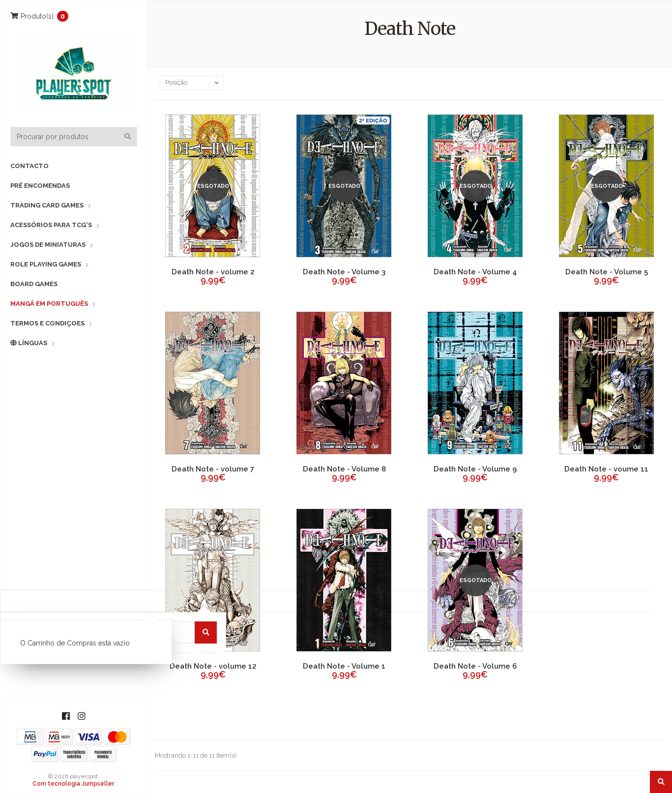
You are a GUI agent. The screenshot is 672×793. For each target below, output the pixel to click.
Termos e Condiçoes (47, 323)
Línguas (29, 343)
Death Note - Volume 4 (475, 272)
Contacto (29, 166)
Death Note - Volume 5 (607, 272)
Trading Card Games (47, 205)
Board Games (34, 284)
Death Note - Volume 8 (344, 469)
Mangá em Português (49, 304)
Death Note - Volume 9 (475, 469)
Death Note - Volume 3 (344, 272)
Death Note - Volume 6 (475, 666)
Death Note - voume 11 (606, 469)
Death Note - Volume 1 (344, 666)
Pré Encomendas (40, 186)
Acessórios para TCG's (51, 225)
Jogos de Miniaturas (48, 245)
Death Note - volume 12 (213, 666)
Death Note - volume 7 (213, 469)
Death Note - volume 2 (213, 272)
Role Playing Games (46, 264)
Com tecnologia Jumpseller (73, 784)
